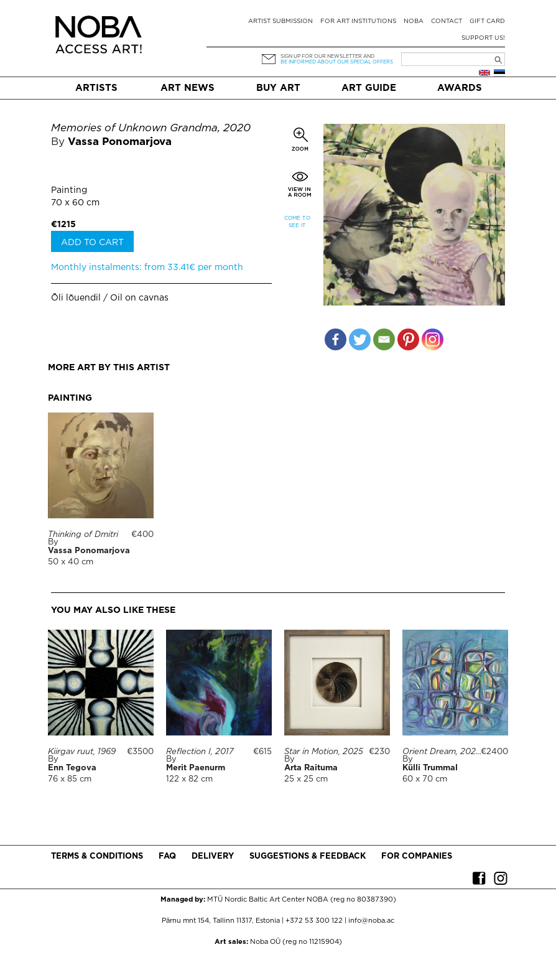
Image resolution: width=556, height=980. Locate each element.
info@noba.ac (371, 921)
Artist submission (280, 21)
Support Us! (483, 38)
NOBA (414, 21)
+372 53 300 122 (314, 921)
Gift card (487, 21)
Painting (69, 190)
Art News (188, 88)
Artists (96, 88)
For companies (417, 856)
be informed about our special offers (337, 62)
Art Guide (369, 88)
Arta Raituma (311, 768)
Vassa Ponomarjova (120, 142)
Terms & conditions (97, 856)
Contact (447, 21)
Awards (460, 88)
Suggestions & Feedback (308, 856)
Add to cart (92, 243)
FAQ (167, 856)
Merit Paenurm (196, 768)
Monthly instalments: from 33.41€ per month (147, 268)
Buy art (278, 88)
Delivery (213, 856)
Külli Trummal (430, 768)
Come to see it (297, 222)
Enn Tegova (72, 768)
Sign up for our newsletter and (327, 56)
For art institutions (358, 21)
